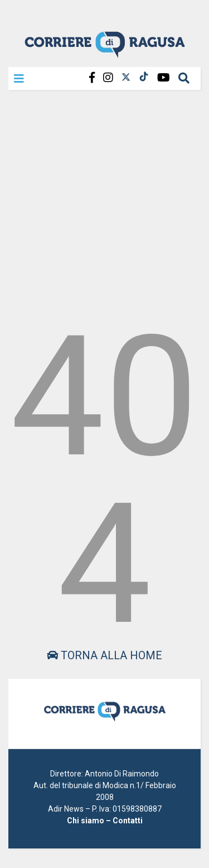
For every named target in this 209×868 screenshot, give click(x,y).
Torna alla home (104, 655)
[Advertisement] (104, 202)
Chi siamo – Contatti (105, 821)
